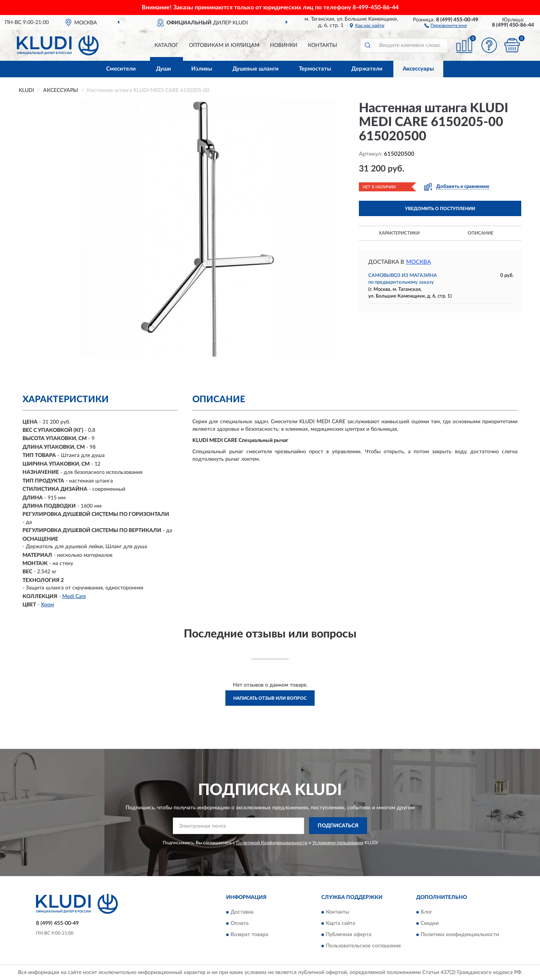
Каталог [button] (166, 45)
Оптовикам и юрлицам (224, 45)
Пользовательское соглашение (363, 946)
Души (163, 69)
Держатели (367, 69)
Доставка (242, 912)
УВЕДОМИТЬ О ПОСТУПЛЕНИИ (440, 209)
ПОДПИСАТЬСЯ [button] (338, 826)
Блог (427, 912)
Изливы (202, 69)
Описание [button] (481, 233)
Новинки (284, 45)
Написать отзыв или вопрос (270, 698)
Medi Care (74, 597)
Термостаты (315, 69)
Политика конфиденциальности (460, 935)
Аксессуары (418, 69)
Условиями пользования (338, 843)
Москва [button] (418, 262)
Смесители (121, 69)
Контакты (322, 45)
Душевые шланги (256, 69)
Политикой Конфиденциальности (272, 843)
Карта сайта (340, 923)
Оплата (240, 923)
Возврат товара (249, 935)
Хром (47, 605)
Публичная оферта (349, 935)
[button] (446, 25)
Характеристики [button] (399, 233)
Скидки (430, 923)
